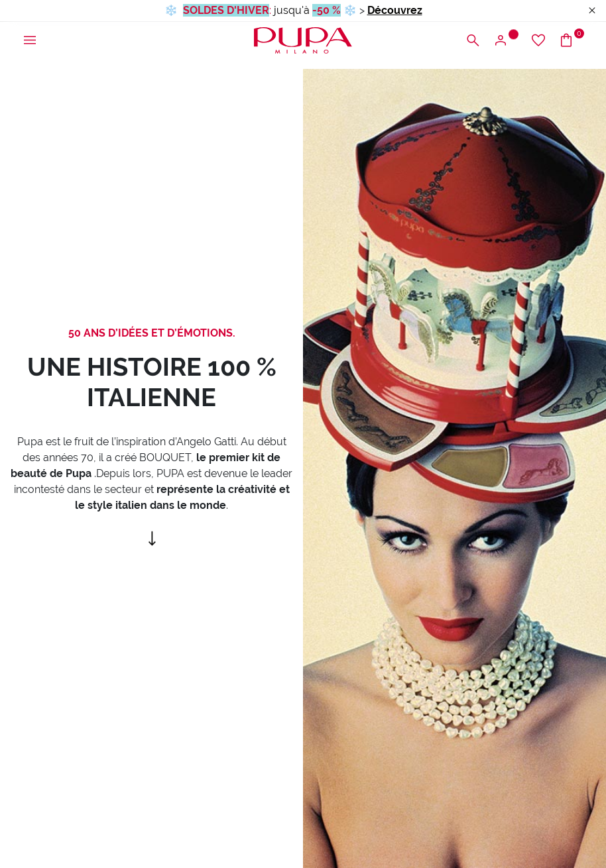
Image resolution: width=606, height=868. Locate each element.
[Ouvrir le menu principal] (30, 41)
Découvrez (395, 10)
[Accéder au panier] (571, 41)
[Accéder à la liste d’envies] (538, 41)
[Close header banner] (592, 11)
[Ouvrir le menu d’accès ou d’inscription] (506, 41)
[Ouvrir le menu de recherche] (473, 41)
